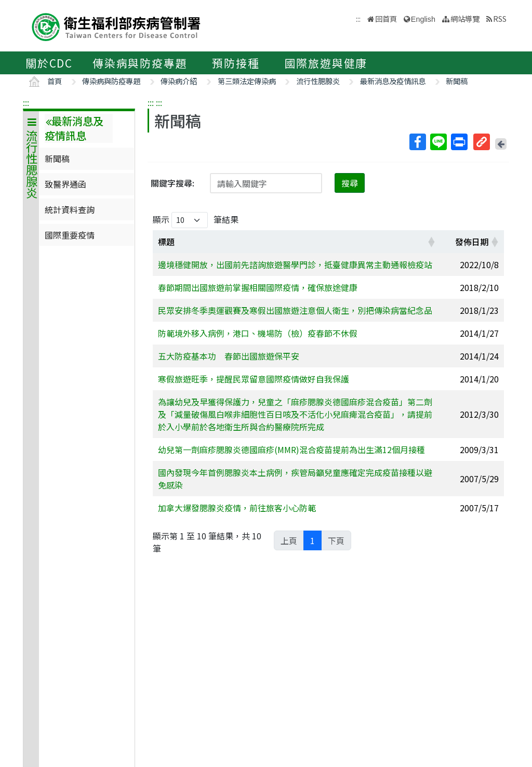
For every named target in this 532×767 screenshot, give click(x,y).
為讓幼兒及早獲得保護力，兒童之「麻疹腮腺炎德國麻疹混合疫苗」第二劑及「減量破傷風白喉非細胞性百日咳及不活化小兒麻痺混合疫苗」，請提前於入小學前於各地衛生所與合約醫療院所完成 (295, 414)
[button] (431, 242)
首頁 (55, 81)
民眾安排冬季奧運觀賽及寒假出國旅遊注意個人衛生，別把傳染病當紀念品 (295, 310)
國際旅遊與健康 (326, 63)
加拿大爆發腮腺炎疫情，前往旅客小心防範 (237, 508)
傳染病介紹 (179, 81)
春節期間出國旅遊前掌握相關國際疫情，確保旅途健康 (258, 287)
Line (438, 142)
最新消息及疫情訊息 (393, 81)
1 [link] (312, 540)
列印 (459, 142)
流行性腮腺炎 (318, 81)
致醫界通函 (65, 184)
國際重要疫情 (70, 235)
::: (26, 102)
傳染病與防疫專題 (140, 63)
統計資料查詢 (70, 209)
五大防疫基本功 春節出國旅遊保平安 (229, 356)
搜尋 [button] (350, 183)
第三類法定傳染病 (247, 81)
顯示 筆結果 (196, 220)
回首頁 (386, 18)
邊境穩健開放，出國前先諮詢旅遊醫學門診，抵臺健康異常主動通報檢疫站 (295, 265)
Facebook (417, 142)
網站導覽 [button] (465, 18)
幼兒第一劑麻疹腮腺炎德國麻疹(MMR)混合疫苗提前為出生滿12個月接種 (291, 449)
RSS (500, 18)
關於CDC (49, 63)
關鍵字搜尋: (172, 183)
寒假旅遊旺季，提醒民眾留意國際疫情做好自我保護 (254, 379)
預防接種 (236, 63)
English (423, 19)
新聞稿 (457, 81)
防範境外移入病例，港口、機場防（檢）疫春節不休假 (258, 333)
